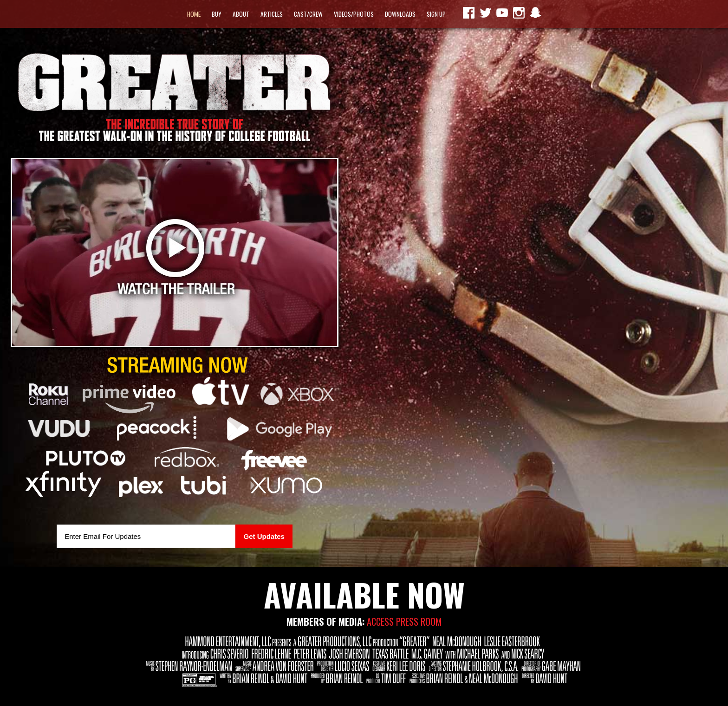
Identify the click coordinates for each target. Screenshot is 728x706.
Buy (217, 14)
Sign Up (436, 14)
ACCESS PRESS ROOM (404, 622)
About (241, 14)
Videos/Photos (354, 14)
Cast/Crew (308, 14)
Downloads (400, 14)
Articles (272, 14)
